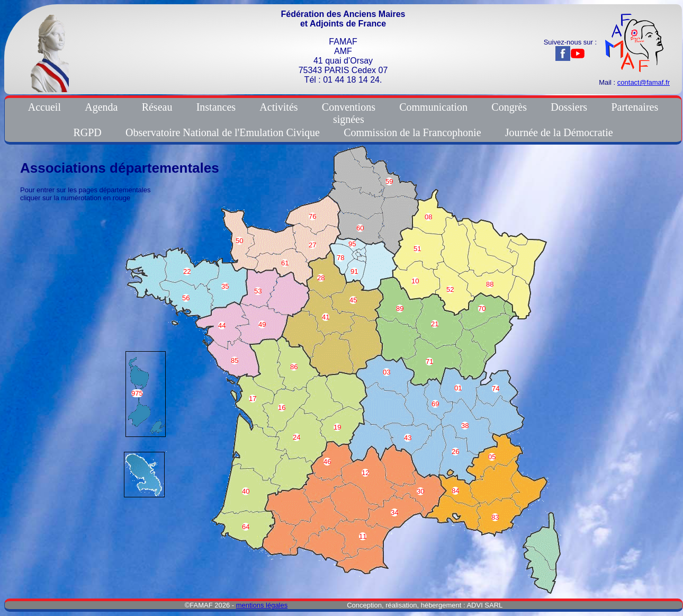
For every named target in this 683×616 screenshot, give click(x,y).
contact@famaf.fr (644, 82)
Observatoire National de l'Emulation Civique (223, 132)
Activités (278, 107)
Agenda (101, 107)
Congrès (509, 107)
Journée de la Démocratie (559, 132)
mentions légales (262, 605)
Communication (433, 107)
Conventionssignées (349, 113)
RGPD (87, 132)
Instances (216, 107)
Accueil (44, 107)
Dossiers (569, 107)
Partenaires (635, 107)
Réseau (157, 107)
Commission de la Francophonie (412, 132)
